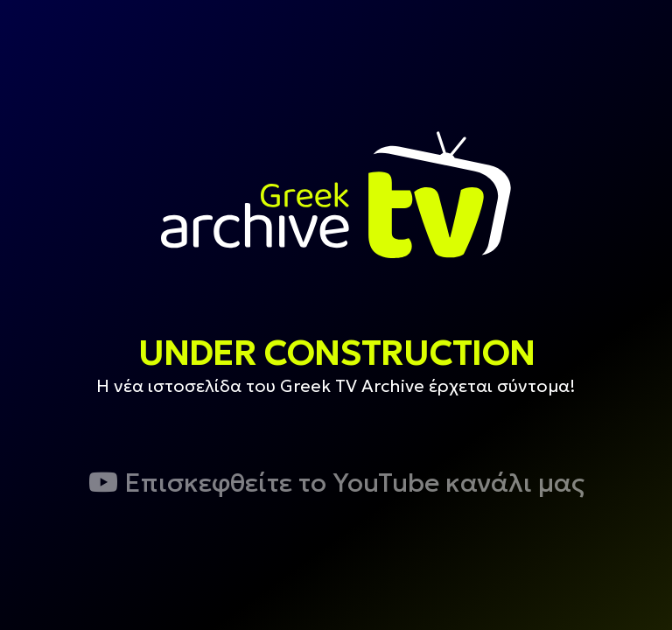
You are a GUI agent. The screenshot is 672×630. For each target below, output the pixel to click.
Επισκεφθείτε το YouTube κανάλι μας (336, 483)
